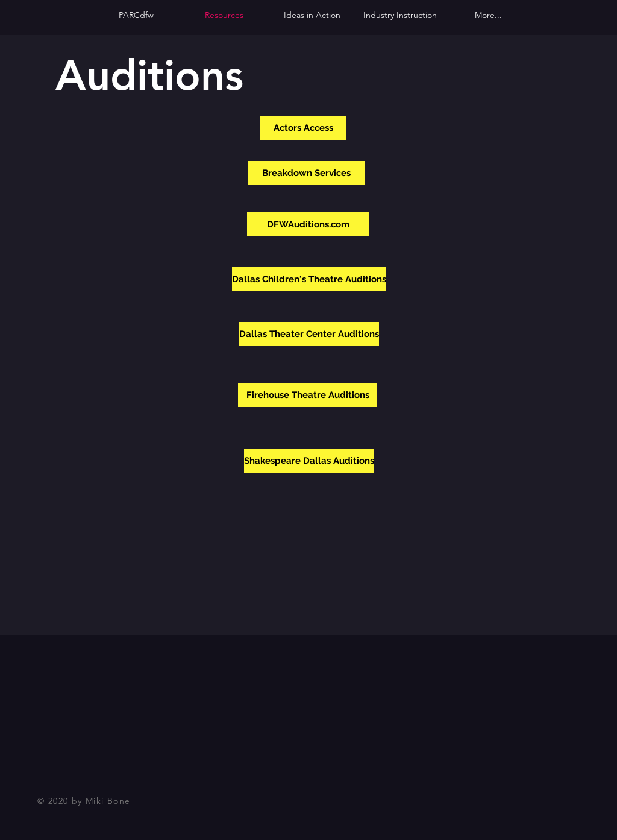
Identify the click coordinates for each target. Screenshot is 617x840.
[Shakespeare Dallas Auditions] (309, 461)
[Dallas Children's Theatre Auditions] (309, 279)
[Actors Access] (303, 128)
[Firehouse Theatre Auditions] (308, 395)
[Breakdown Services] (306, 173)
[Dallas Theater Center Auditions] (309, 334)
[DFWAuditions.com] (308, 224)
